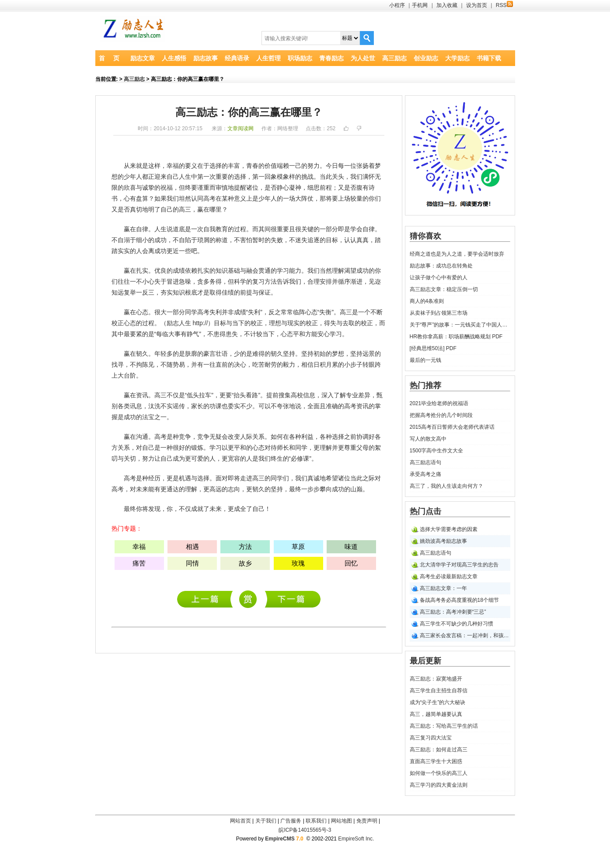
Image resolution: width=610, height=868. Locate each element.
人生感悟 (174, 58)
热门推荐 (425, 385)
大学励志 (457, 58)
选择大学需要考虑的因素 (449, 529)
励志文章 (143, 58)
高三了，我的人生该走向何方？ (446, 486)
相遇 (192, 547)
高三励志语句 (425, 462)
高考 (209, 198)
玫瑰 (298, 563)
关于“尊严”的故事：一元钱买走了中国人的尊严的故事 (460, 325)
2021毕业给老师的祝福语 (439, 403)
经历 (154, 478)
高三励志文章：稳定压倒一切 (444, 289)
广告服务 (291, 821)
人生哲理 (268, 58)
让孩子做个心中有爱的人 (439, 278)
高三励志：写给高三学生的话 (444, 726)
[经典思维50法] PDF (433, 348)
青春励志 (331, 58)
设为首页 (477, 5)
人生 (185, 177)
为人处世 (363, 58)
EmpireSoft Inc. (356, 839)
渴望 (350, 271)
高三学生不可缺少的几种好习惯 (457, 624)
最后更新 (425, 661)
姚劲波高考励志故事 (443, 541)
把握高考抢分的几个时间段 (441, 415)
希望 (332, 478)
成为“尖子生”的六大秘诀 (438, 702)
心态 (142, 312)
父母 (363, 448)
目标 (332, 240)
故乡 (245, 563)
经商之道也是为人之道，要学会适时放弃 (457, 254)
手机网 (420, 5)
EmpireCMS (280, 839)
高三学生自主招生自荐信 (439, 691)
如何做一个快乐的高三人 (439, 773)
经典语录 (237, 58)
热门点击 (425, 511)
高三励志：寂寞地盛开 (207, 599)
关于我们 (266, 821)
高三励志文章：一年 (443, 588)
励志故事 (206, 58)
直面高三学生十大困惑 (436, 761)
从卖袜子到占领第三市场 (439, 313)
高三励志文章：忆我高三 (293, 599)
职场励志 (300, 58)
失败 (277, 240)
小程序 (397, 5)
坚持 (289, 354)
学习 (283, 271)
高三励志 (394, 58)
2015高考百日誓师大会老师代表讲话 (452, 427)
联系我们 (316, 821)
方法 (271, 281)
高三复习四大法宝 (431, 738)
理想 (275, 323)
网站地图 (342, 821)
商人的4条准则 (427, 301)
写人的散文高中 (428, 439)
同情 (192, 563)
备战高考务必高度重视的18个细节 (459, 600)
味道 (351, 547)
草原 (298, 547)
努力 (314, 166)
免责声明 (367, 821)
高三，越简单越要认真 (436, 714)
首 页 (109, 58)
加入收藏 (447, 5)
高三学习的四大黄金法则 (439, 785)
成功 (160, 240)
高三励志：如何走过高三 (439, 750)
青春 (252, 166)
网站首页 (241, 821)
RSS (504, 5)
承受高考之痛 (425, 474)
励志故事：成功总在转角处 (441, 266)
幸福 (173, 166)
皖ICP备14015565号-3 (305, 830)
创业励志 (426, 58)
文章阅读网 (241, 128)
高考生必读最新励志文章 (449, 576)
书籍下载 (489, 58)
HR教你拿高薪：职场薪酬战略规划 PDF (456, 337)
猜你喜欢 (425, 236)
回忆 (351, 563)
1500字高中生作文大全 (437, 451)
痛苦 (139, 563)
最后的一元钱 (425, 360)
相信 (307, 365)
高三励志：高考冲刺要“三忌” (453, 612)
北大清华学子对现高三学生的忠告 (459, 565)
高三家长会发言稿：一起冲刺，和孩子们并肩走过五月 (465, 635)
